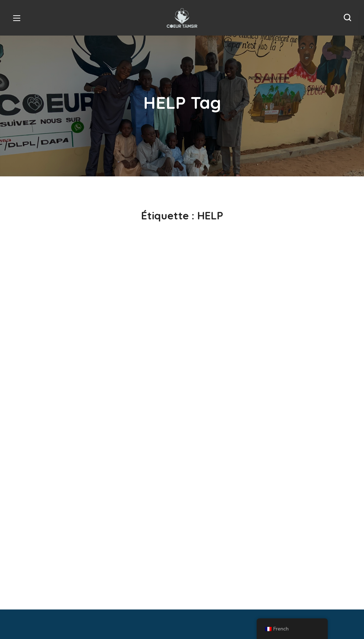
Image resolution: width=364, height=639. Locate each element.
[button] (347, 18)
